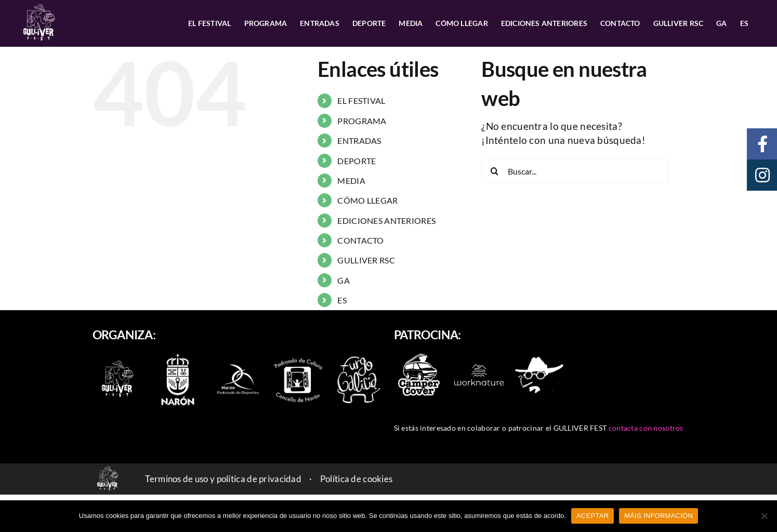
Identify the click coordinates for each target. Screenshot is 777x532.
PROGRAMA (362, 121)
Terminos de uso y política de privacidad (223, 479)
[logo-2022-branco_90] (117, 361)
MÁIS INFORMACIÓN (659, 516)
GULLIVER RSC (366, 260)
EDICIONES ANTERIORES (386, 221)
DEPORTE (357, 161)
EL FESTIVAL (361, 101)
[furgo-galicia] (359, 360)
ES (342, 300)
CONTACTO (360, 240)
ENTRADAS (359, 141)
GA (344, 280)
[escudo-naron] (178, 355)
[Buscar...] (575, 171)
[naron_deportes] (238, 360)
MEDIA (351, 181)
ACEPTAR (592, 516)
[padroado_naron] (298, 360)
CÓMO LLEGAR (367, 200)
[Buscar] (494, 171)
